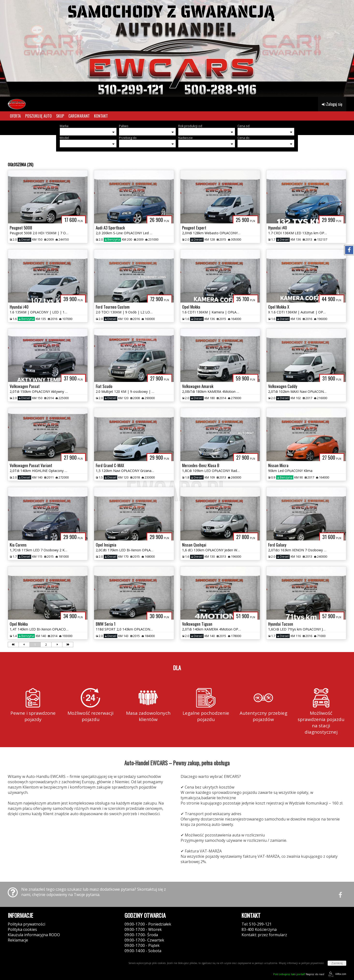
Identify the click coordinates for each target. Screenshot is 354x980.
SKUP (60, 116)
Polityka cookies (22, 929)
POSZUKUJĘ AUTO (38, 116)
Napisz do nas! (299, 974)
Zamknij (337, 963)
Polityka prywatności (26, 924)
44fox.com (336, 974)
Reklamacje (18, 940)
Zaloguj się (332, 104)
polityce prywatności (313, 963)
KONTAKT (101, 116)
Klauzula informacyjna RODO (34, 935)
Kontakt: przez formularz (264, 935)
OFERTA (15, 116)
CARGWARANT (79, 116)
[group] (177, 48)
